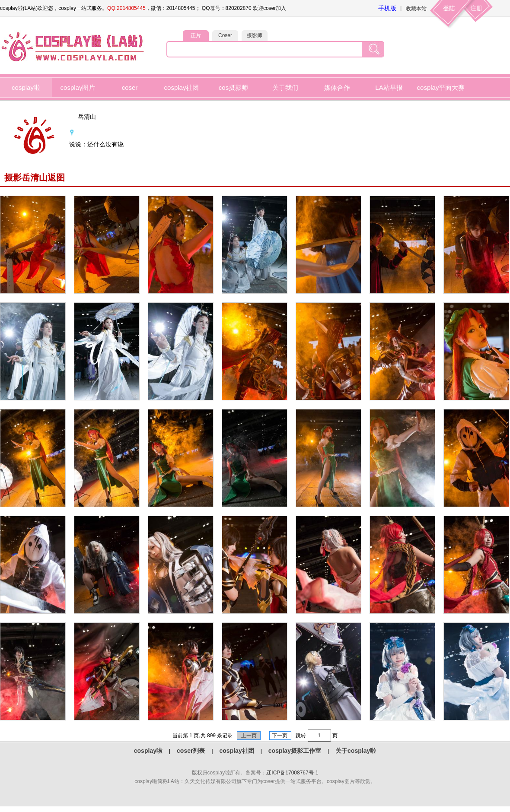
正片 (196, 35)
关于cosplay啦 (356, 751)
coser (130, 87)
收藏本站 (416, 9)
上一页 (249, 736)
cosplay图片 (78, 87)
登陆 (449, 8)
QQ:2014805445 (126, 8)
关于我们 (285, 87)
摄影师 (255, 35)
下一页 (280, 736)
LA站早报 (389, 87)
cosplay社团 (182, 87)
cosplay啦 (26, 87)
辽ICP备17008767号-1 (292, 773)
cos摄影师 (233, 87)
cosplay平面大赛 (441, 87)
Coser (225, 35)
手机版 (387, 8)
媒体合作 (337, 87)
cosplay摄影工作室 (295, 751)
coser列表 (191, 751)
